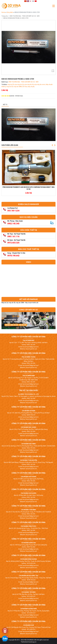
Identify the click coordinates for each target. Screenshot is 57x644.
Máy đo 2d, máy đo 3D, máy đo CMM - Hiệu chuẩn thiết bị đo (20, 303)
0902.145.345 (13, 224)
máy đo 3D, (10, 87)
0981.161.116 (13, 236)
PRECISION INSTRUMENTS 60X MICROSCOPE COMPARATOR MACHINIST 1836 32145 (28, 188)
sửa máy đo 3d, (29, 84)
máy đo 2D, (11, 84)
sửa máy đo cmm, (40, 84)
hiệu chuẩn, (31, 87)
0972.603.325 (13, 243)
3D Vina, (25, 87)
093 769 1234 (13, 211)
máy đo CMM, (18, 87)
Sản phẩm (10, 12)
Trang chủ (5, 16)
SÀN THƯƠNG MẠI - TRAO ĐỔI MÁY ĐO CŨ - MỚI (25, 16)
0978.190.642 (13, 256)
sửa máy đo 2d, (19, 84)
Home (4, 12)
